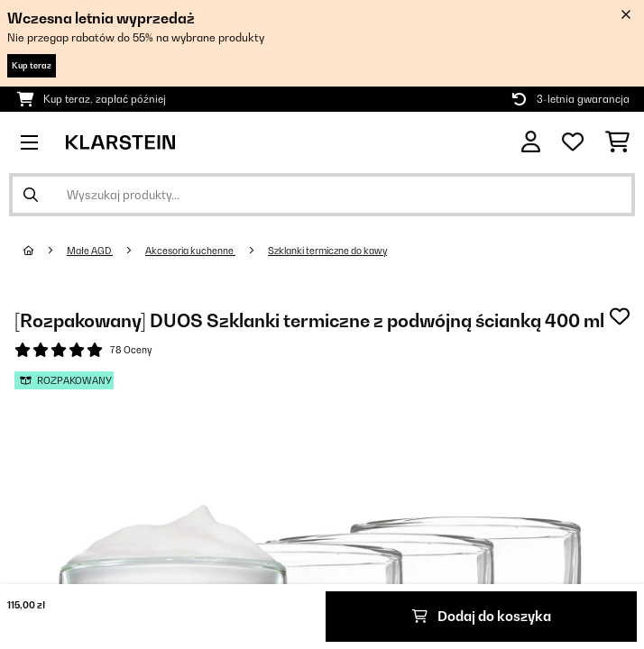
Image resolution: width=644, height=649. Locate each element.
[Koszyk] (617, 142)
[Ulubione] (573, 142)
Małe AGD (90, 251)
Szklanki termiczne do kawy (327, 251)
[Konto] (531, 142)
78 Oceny (131, 350)
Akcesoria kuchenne (190, 251)
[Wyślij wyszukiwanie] (31, 195)
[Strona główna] (45, 251)
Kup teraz (32, 65)
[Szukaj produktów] (322, 195)
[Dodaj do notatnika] (620, 316)
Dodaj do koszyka (482, 616)
